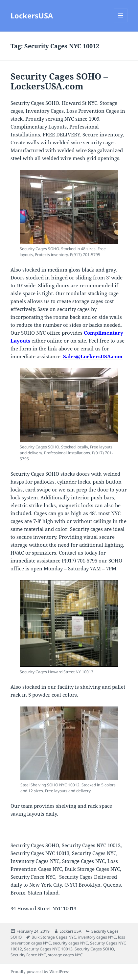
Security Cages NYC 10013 (48, 949)
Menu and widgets (121, 22)
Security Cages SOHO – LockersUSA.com (59, 81)
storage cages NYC (65, 955)
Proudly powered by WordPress (40, 972)
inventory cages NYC (97, 937)
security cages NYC (70, 943)
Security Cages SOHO (94, 949)
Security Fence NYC (28, 955)
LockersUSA (32, 15)
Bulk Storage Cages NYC (54, 937)
